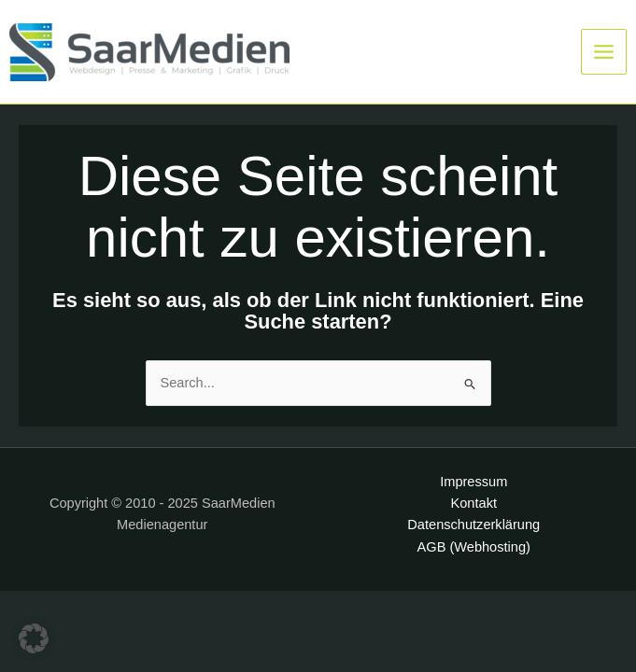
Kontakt (474, 503)
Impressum (473, 482)
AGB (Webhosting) (474, 547)
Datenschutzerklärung (473, 525)
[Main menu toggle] (604, 52)
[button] (34, 638)
